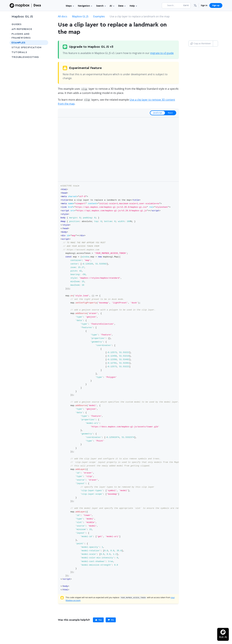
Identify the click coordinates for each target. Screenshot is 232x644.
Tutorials (25, 52)
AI (112, 6)
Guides (17, 24)
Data (122, 6)
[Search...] (176, 5)
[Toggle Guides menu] (45, 24)
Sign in (204, 5)
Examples (18, 43)
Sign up (216, 5)
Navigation (85, 6)
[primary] (98, 619)
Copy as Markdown (201, 43)
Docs (37, 5)
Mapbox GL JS (22, 17)
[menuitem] (195, 5)
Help (133, 6)
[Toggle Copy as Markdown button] (215, 44)
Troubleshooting (29, 57)
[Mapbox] (20, 5)
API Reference (22, 29)
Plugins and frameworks (21, 36)
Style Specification (29, 47)
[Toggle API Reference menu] (45, 29)
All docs (63, 16)
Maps (70, 6)
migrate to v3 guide (162, 53)
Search (101, 6)
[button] (195, 5)
